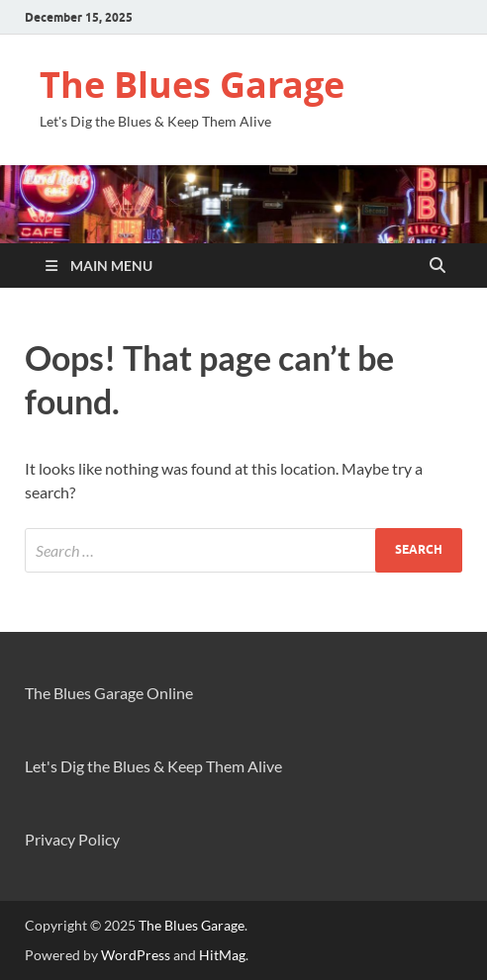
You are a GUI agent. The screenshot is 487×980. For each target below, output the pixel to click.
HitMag (222, 955)
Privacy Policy (72, 839)
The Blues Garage (192, 85)
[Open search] (438, 266)
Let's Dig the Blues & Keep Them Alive (153, 766)
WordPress (136, 955)
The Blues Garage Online (109, 693)
